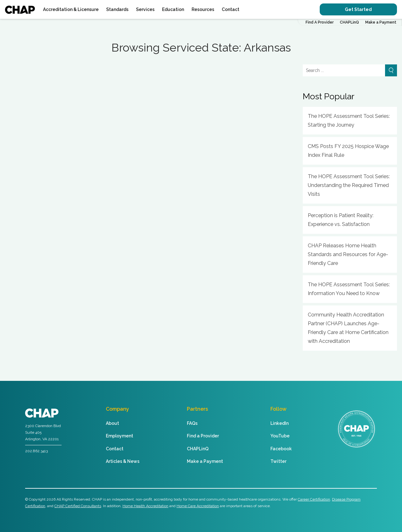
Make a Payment (381, 22)
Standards (117, 9)
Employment (120, 436)
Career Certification (314, 499)
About (112, 423)
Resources (203, 9)
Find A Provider (320, 22)
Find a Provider (203, 436)
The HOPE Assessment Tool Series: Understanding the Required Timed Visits (349, 185)
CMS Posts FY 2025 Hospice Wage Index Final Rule (348, 151)
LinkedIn (280, 423)
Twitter (278, 461)
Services (145, 9)
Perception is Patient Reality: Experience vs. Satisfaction (341, 220)
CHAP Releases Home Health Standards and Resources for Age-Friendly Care (348, 254)
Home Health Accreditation (145, 506)
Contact (231, 9)
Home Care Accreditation (198, 506)
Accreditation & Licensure (71, 9)
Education (173, 9)
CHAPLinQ (349, 22)
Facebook (281, 449)
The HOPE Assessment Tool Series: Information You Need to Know (349, 289)
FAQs (192, 423)
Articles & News (123, 461)
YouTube (280, 436)
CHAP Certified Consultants (78, 506)
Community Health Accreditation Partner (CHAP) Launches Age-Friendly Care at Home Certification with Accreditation (348, 328)
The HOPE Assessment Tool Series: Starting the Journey (349, 121)
